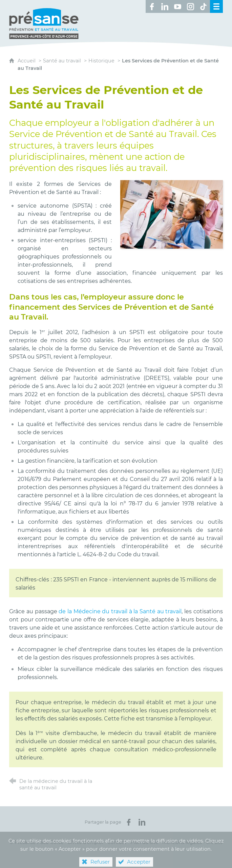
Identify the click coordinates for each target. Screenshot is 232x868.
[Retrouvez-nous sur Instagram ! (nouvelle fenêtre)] (191, 6)
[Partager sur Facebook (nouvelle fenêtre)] (129, 822)
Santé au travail (62, 61)
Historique (101, 61)
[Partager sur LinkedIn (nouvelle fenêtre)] (142, 822)
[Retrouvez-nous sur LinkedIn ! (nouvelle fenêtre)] (165, 6)
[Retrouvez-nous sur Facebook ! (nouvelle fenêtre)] (152, 6)
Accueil (27, 61)
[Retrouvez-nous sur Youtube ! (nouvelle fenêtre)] (178, 6)
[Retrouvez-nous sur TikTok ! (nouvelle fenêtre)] (204, 6)
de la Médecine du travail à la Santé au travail (120, 611)
